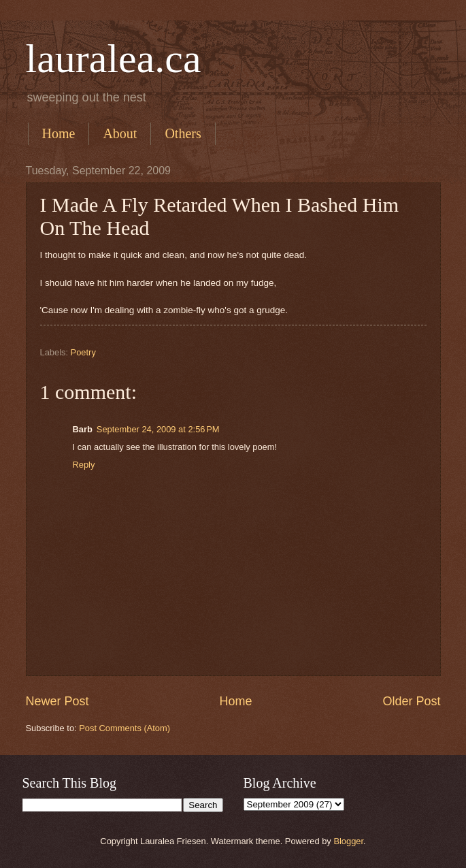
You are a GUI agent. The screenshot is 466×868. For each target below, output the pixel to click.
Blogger (348, 841)
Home (59, 133)
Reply (84, 465)
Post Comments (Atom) (124, 728)
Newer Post (57, 701)
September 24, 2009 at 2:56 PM (158, 429)
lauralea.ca (114, 59)
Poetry (83, 352)
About (120, 133)
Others (183, 133)
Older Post (411, 701)
